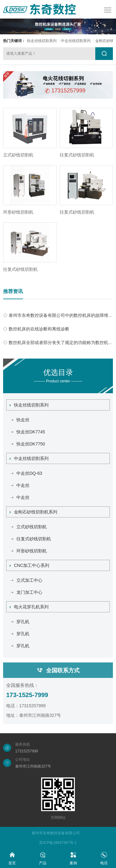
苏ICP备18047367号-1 (58, 843)
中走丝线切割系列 (76, 41)
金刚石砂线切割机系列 (33, 512)
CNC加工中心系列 (29, 565)
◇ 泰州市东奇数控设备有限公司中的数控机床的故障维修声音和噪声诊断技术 (58, 315)
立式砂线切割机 (18, 155)
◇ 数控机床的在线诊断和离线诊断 (36, 329)
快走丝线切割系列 (42, 41)
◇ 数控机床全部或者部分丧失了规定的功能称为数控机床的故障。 (58, 343)
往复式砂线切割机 (77, 155)
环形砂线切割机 (18, 212)
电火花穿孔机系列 (29, 607)
